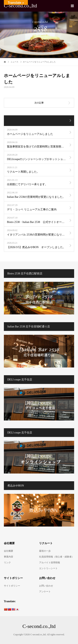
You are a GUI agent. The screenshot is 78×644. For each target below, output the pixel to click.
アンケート (45, 592)
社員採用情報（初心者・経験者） (57, 557)
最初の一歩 (45, 551)
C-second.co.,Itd (20, 6)
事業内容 (9, 557)
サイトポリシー (12, 586)
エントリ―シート (48, 568)
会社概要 (9, 551)
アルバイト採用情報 (50, 563)
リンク (7, 563)
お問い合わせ (46, 586)
